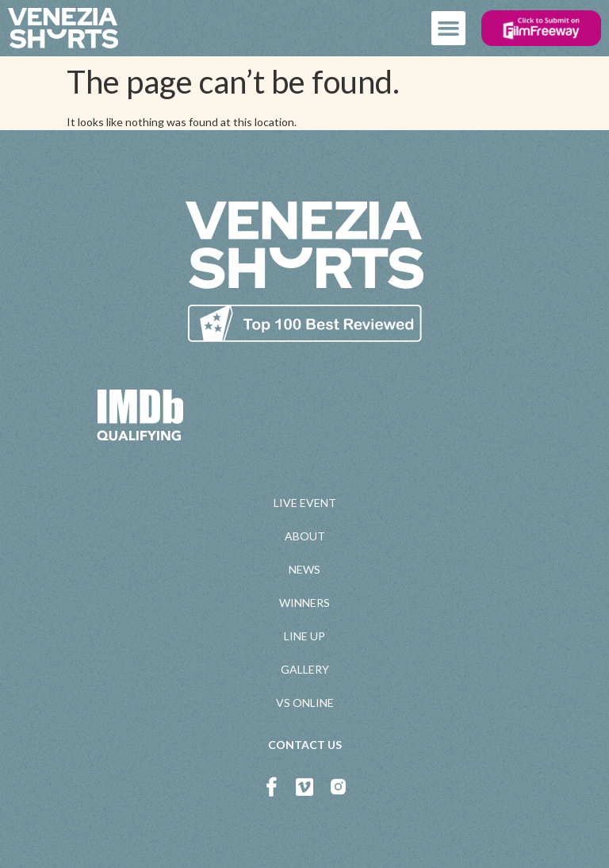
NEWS (304, 569)
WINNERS (304, 603)
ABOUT (305, 536)
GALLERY (305, 669)
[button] (449, 29)
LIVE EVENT (305, 503)
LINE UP (304, 636)
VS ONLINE (305, 703)
